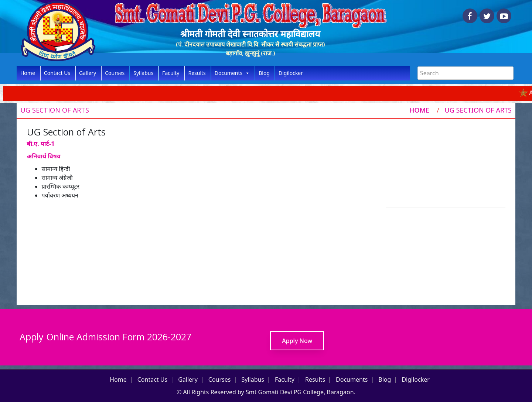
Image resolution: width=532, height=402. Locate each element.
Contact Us (57, 73)
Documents (232, 73)
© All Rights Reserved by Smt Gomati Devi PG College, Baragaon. (266, 392)
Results (197, 73)
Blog (264, 73)
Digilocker (291, 73)
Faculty (171, 73)
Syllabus (143, 73)
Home (28, 73)
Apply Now (297, 341)
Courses (115, 73)
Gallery (88, 73)
